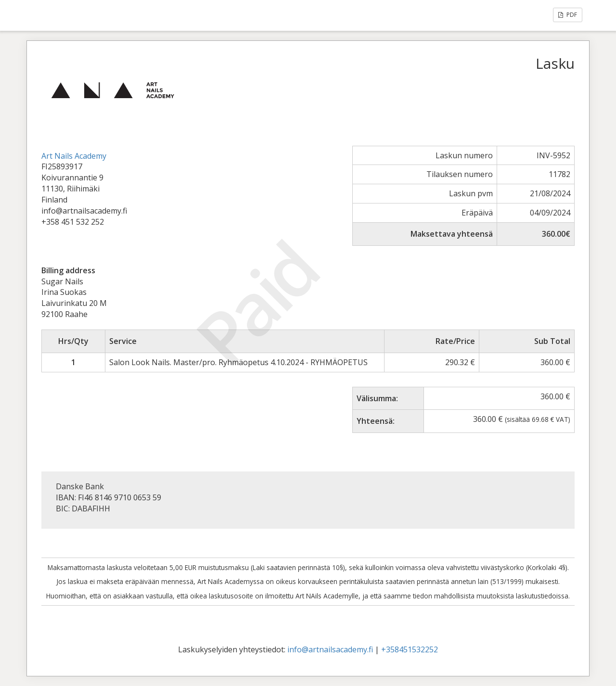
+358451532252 (410, 649)
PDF (568, 15)
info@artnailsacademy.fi (330, 649)
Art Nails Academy (74, 156)
